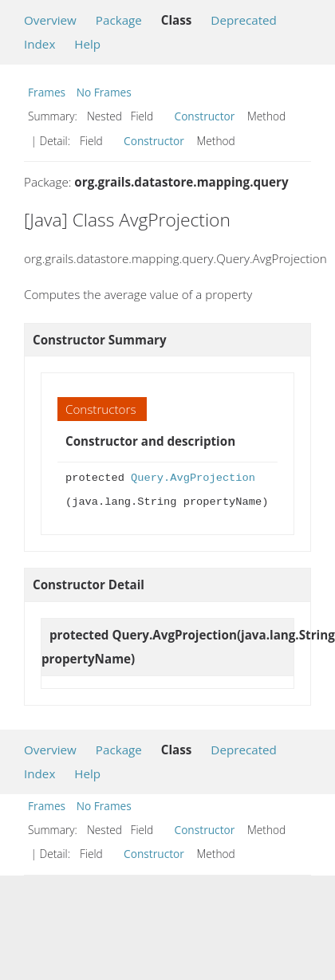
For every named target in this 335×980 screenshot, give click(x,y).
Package (119, 20)
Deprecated (244, 20)
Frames (47, 92)
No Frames (104, 92)
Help (87, 44)
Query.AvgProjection (193, 478)
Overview (50, 20)
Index (39, 44)
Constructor (205, 116)
